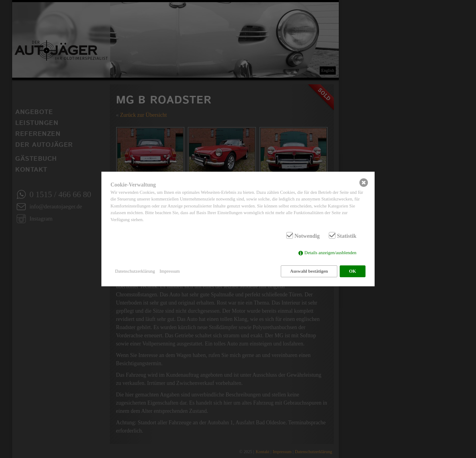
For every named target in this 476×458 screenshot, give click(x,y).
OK (353, 271)
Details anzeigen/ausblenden (330, 253)
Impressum (170, 271)
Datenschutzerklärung (135, 271)
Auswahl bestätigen (309, 271)
